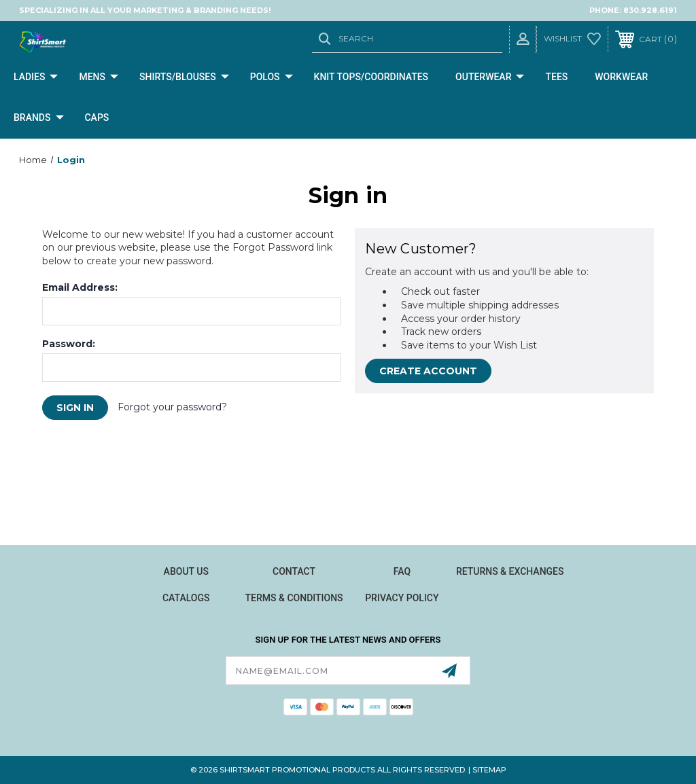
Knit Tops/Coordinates (371, 77)
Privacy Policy (402, 598)
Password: (69, 344)
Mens (99, 77)
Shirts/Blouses (184, 77)
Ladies (36, 77)
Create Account (428, 371)
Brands (39, 118)
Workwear (621, 77)
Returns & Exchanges (510, 571)
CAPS (97, 118)
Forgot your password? (172, 407)
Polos (272, 77)
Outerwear (490, 77)
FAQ (402, 571)
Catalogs (186, 598)
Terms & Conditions (294, 598)
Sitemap (489, 770)
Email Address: (80, 287)
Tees (556, 77)
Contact (294, 571)
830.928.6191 (650, 10)
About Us (186, 571)
